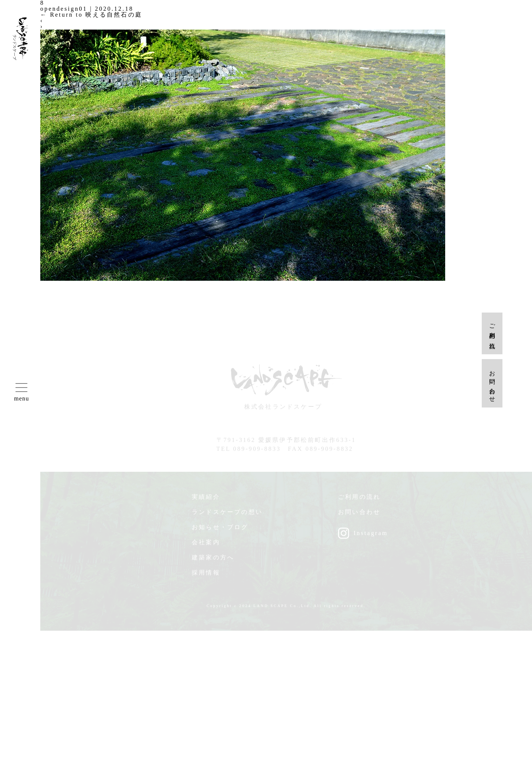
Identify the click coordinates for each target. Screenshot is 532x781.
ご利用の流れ (359, 499)
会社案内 (206, 544)
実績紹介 (206, 499)
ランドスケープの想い (227, 514)
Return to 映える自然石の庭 (91, 15)
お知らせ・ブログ (220, 529)
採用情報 (206, 575)
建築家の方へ (213, 560)
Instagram (371, 535)
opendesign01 (64, 9)
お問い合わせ (359, 514)
